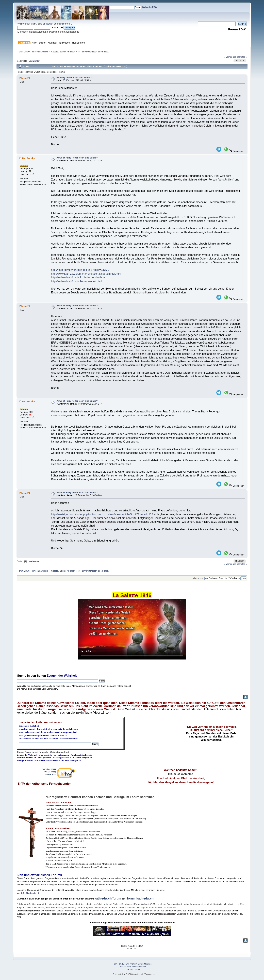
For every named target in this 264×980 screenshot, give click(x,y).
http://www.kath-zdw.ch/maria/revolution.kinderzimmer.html (86, 274)
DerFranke (29, 158)
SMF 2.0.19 (119, 964)
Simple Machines (145, 964)
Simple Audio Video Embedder (133, 967)
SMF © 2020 (131, 964)
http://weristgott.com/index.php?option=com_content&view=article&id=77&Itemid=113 (102, 514)
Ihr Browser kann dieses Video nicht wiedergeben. (132, 629)
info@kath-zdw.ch (30, 893)
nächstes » (242, 57)
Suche (22, 676)
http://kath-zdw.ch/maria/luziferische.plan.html (78, 277)
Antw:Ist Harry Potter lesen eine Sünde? (77, 158)
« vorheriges (230, 57)
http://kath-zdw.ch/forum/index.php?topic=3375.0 (80, 270)
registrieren (65, 24)
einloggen (48, 24)
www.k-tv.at (51, 775)
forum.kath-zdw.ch (140, 898)
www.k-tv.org (50, 772)
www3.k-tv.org (49, 769)
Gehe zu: (198, 578)
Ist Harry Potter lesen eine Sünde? (74, 78)
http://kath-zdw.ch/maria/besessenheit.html (76, 281)
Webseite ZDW (150, 7)
